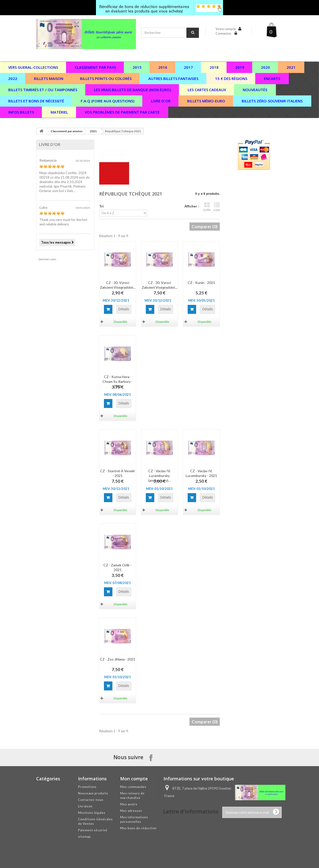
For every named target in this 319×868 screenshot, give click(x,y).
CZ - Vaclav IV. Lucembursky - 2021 (201, 473)
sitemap (84, 837)
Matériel (59, 112)
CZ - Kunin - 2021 (201, 283)
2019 (240, 67)
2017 (188, 67)
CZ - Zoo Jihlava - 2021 (118, 659)
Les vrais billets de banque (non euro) (132, 90)
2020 (265, 67)
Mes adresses (131, 811)
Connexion (224, 33)
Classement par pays (95, 67)
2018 (214, 67)
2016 (163, 67)
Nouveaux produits (93, 793)
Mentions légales (92, 813)
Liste (217, 207)
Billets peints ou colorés (106, 78)
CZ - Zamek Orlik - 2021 (118, 567)
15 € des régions (231, 78)
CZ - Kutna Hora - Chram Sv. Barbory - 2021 (118, 381)
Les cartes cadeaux (207, 90)
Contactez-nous (91, 800)
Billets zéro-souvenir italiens (272, 101)
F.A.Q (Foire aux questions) (108, 101)
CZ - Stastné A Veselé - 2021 (118, 473)
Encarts (272, 78)
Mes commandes (133, 787)
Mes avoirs (129, 804)
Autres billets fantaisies (173, 78)
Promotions (87, 787)
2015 (137, 67)
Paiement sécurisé (93, 830)
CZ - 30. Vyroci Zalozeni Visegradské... (118, 285)
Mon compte (134, 779)
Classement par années (67, 131)
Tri (101, 206)
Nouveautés (255, 90)
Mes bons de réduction (138, 828)
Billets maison (49, 78)
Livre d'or (161, 101)
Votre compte (226, 29)
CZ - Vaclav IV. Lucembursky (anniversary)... (159, 476)
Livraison (85, 806)
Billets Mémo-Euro (206, 101)
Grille (207, 207)
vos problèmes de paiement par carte (122, 112)
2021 (291, 67)
